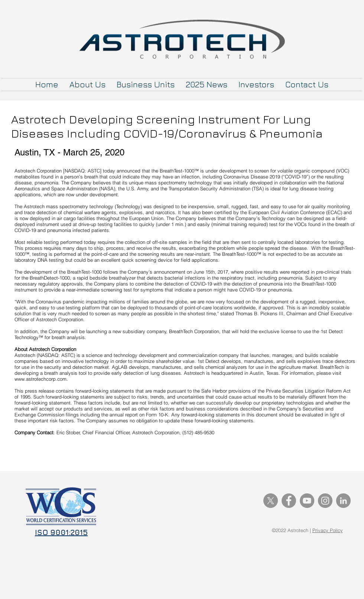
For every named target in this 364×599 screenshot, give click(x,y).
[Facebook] (289, 501)
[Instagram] (325, 501)
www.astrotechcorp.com (40, 379)
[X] (271, 501)
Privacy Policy (328, 530)
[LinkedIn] (343, 501)
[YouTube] (307, 501)
